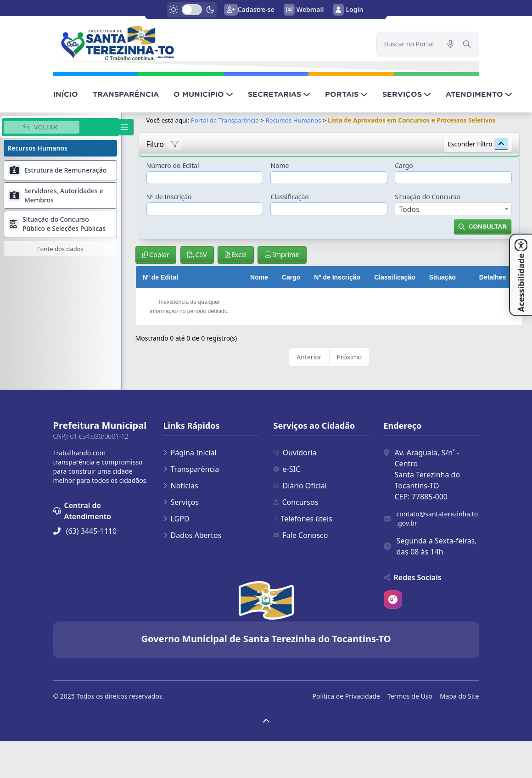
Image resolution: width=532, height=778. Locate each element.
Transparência (191, 469)
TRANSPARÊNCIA (126, 94)
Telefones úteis (303, 519)
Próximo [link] (350, 357)
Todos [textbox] (409, 209)
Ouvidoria (295, 453)
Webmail (304, 10)
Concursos (296, 502)
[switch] (192, 10)
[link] (209, 43)
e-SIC (287, 469)
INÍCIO (66, 94)
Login (348, 10)
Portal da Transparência (225, 120)
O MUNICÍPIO (203, 94)
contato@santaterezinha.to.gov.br (437, 518)
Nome (280, 165)
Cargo (404, 165)
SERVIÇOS (407, 94)
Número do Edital (173, 165)
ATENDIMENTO (479, 94)
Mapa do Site (459, 696)
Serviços (181, 502)
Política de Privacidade (346, 696)
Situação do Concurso (428, 197)
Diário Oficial (300, 486)
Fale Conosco (301, 535)
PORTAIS (346, 94)
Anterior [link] (309, 357)
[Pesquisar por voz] (450, 44)
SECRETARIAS (279, 94)
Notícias (181, 486)
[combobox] (453, 209)
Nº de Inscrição (169, 197)
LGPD (176, 519)
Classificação (289, 197)
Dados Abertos (193, 535)
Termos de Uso (410, 696)
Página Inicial (190, 453)
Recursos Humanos (293, 120)
